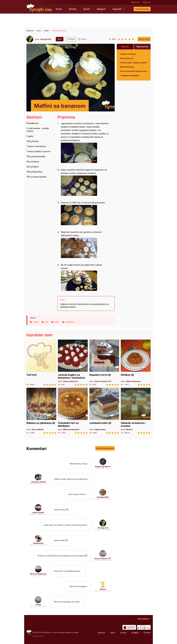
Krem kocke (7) (127, 58)
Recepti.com (39, 8)
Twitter (113, 632)
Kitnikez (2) (136, 363)
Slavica (103, 589)
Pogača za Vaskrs (128, 54)
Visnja (38, 604)
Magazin (101, 9)
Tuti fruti (41, 363)
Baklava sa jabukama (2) (41, 411)
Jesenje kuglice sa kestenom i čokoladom (73, 363)
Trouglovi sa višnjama (130, 75)
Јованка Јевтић (38, 482)
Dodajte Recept (142, 9)
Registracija (135, 2)
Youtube (123, 632)
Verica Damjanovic (38, 574)
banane (36, 322)
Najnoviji (125, 47)
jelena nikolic (38, 512)
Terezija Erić (46, 39)
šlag (47, 322)
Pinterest (147, 632)
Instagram (135, 632)
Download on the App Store (129, 627)
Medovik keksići (127, 67)
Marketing (69, 632)
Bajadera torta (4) (104, 363)
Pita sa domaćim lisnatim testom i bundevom (134, 71)
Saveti (86, 9)
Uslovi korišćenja (58, 632)
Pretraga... (128, 9)
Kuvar (59, 9)
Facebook (101, 632)
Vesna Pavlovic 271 (103, 558)
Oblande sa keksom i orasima (136, 411)
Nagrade (117, 9)
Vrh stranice (143, 619)
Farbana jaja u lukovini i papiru (134, 63)
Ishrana (72, 9)
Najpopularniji (142, 47)
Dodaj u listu (144, 39)
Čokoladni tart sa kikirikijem (73, 411)
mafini (57, 322)
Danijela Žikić (103, 497)
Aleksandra (38, 543)
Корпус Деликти (103, 466)
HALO (41, 636)
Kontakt (76, 632)
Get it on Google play (144, 627)
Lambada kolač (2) (104, 411)
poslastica (70, 322)
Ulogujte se (146, 2)
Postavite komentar (105, 448)
